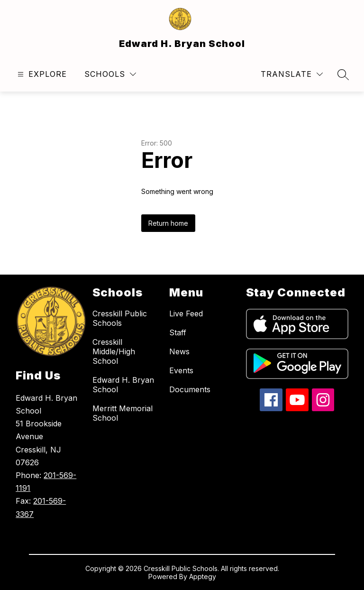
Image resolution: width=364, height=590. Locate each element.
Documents (190, 389)
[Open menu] (41, 74)
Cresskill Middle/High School (114, 351)
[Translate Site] (292, 74)
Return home (168, 223)
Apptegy (203, 576)
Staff (178, 332)
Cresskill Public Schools (120, 318)
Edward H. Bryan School (123, 385)
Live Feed (186, 313)
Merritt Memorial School (123, 413)
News (179, 351)
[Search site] (343, 74)
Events (181, 370)
